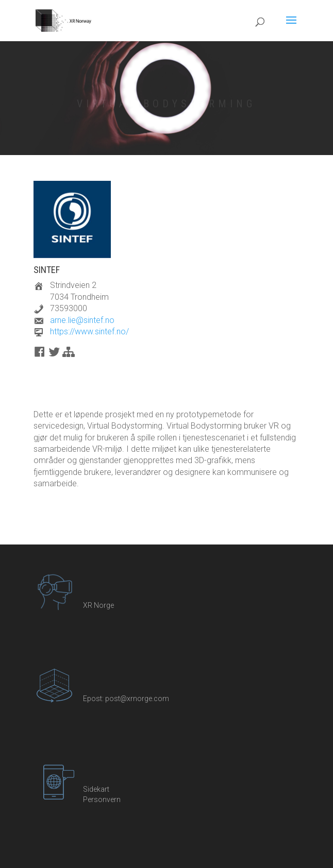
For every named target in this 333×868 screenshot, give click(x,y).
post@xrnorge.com (137, 699)
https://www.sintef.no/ (89, 331)
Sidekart (96, 789)
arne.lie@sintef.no (82, 320)
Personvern (102, 799)
